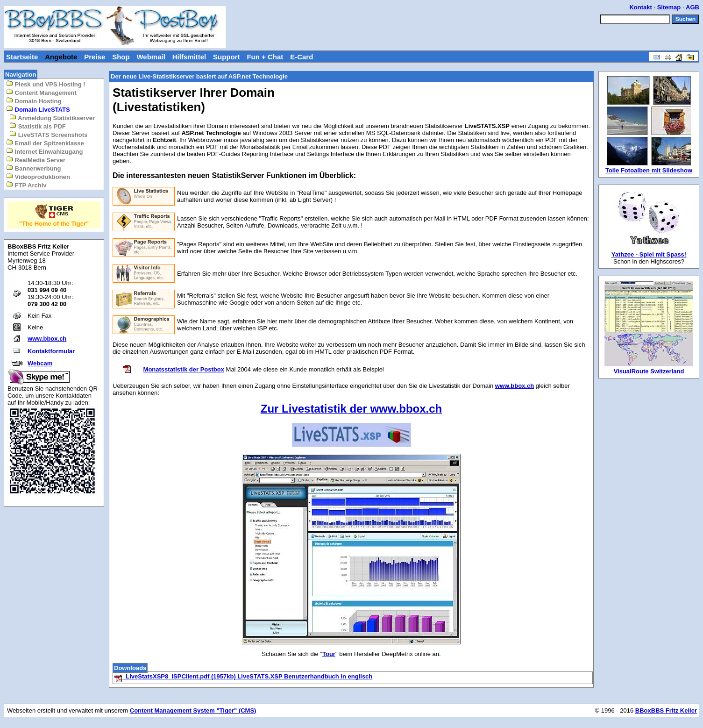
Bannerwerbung (34, 168)
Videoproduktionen (38, 176)
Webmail (151, 57)
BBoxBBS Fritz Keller (666, 710)
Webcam (40, 363)
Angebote (61, 57)
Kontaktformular (51, 351)
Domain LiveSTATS (38, 109)
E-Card (302, 57)
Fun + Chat (265, 57)
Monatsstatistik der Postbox (184, 369)
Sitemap (669, 7)
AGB (692, 7)
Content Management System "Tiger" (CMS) (193, 710)
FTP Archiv (26, 185)
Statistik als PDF (37, 126)
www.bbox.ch (47, 339)
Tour (329, 654)
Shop (121, 57)
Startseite (22, 57)
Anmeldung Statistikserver (52, 118)
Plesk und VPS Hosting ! (46, 84)
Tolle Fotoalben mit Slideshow (649, 170)
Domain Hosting (34, 101)
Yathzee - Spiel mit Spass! (649, 254)
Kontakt (640, 7)
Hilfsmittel (189, 57)
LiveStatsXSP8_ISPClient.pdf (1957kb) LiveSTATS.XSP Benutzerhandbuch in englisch (243, 676)
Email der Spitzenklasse (45, 143)
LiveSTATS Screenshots (48, 134)
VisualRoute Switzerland (649, 371)
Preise (95, 57)
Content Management (41, 92)
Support (227, 57)
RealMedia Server (36, 160)
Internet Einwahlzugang (45, 151)
